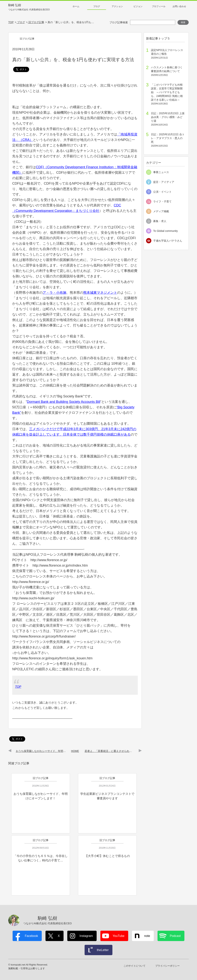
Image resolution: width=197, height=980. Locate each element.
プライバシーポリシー (167, 966)
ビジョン (138, 6)
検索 (183, 22)
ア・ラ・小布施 (55, 293)
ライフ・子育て (162, 202)
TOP (18, 687)
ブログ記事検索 (119, 22)
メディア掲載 (161, 211)
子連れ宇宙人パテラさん (168, 241)
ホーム (76, 6)
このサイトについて (134, 966)
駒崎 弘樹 (29, 7)
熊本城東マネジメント (100, 293)
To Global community (166, 231)
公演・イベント (162, 192)
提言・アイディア (164, 182)
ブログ (97, 6)
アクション (117, 6)
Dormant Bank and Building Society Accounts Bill (64, 402)
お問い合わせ (179, 6)
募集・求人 (160, 221)
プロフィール (159, 6)
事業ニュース (161, 172)
